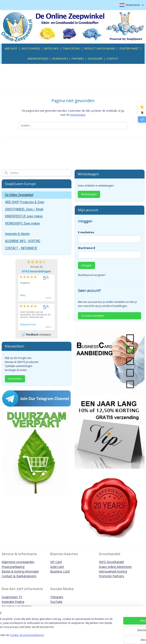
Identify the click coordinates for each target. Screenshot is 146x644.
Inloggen (86, 265)
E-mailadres (86, 232)
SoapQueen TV (12, 597)
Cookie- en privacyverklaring (60, 637)
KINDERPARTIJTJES (38, 59)
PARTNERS (78, 59)
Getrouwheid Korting (113, 571)
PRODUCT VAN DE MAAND (100, 49)
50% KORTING (71, 49)
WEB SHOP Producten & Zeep (25, 202)
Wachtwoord (86, 248)
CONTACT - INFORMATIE (21, 248)
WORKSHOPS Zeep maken (22, 223)
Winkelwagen (89, 194)
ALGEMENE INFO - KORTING (23, 241)
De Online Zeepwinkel (19, 195)
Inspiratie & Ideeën (17, 234)
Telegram (57, 597)
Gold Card (57, 567)
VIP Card (56, 562)
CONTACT (113, 59)
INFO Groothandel (111, 562)
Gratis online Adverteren (115, 567)
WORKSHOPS (60, 59)
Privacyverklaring (13, 567)
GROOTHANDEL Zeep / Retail (24, 209)
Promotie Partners (111, 576)
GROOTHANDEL (31, 49)
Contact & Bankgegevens (19, 576)
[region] (45, 627)
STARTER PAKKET (129, 49)
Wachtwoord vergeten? (92, 275)
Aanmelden (15, 379)
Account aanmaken (93, 316)
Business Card (60, 571)
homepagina (78, 115)
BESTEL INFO (52, 49)
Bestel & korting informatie (20, 571)
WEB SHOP (11, 49)
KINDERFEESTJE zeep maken (24, 216)
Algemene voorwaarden (18, 562)
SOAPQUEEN (95, 59)
